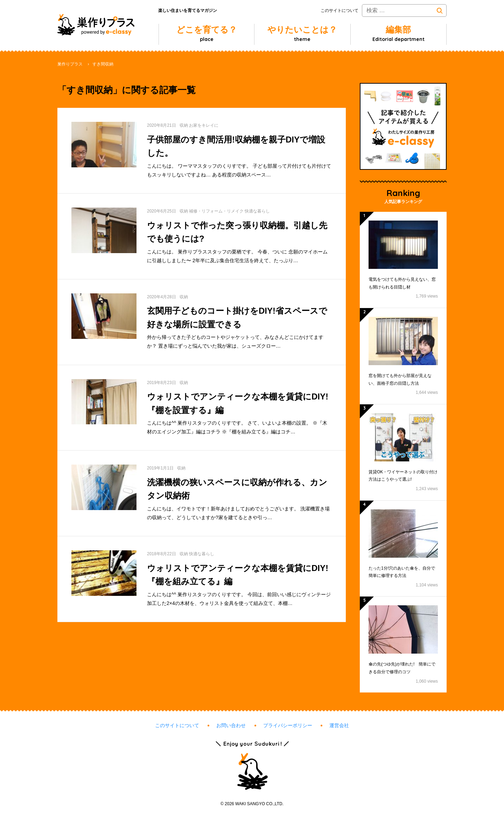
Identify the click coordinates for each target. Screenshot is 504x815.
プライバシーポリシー (288, 725)
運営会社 (339, 725)
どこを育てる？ (207, 34)
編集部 (398, 34)
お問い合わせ (231, 725)
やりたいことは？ (302, 34)
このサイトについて (339, 11)
